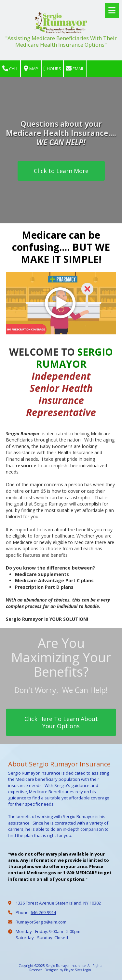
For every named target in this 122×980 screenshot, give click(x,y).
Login (87, 970)
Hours (52, 69)
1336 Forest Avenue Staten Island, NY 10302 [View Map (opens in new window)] (58, 903)
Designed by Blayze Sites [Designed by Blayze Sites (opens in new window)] (63, 970)
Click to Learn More (61, 171)
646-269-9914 (43, 912)
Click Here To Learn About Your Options (61, 722)
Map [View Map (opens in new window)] (31, 69)
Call (10, 69)
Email (75, 69)
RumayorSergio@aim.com (41, 922)
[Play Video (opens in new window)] (61, 303)
